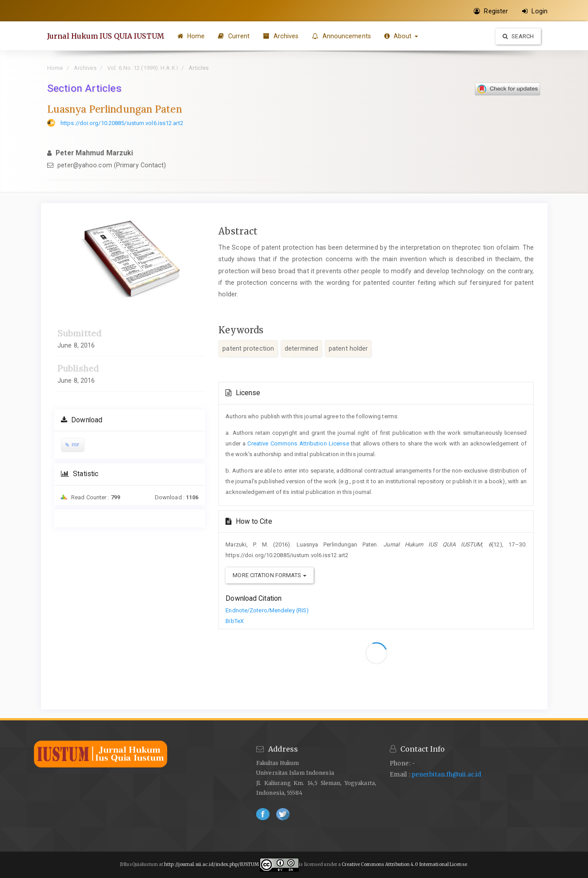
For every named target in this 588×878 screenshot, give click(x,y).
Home (191, 36)
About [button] (401, 36)
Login (535, 11)
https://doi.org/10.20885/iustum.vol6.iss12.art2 (122, 123)
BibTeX (235, 621)
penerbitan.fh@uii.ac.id (446, 775)
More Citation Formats (269, 575)
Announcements (341, 36)
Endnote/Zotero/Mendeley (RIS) (267, 610)
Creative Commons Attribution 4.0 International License (404, 864)
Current (234, 36)
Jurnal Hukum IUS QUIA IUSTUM (106, 36)
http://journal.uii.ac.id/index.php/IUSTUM (211, 864)
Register (491, 11)
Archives (281, 36)
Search (518, 36)
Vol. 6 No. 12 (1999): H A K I (143, 68)
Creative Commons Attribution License (298, 443)
